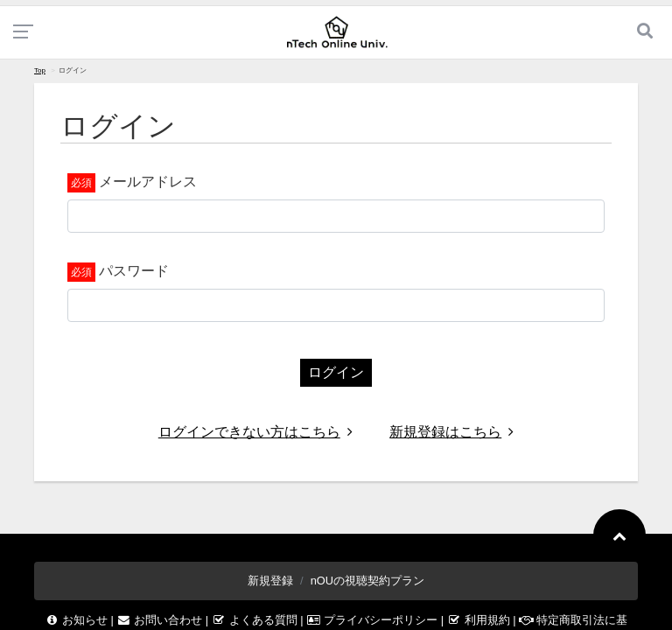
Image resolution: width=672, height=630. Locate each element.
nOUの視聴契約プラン (367, 581)
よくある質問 (256, 620)
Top (40, 70)
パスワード (134, 271)
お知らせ (78, 620)
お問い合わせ (161, 620)
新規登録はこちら (451, 432)
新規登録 (270, 581)
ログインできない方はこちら (255, 432)
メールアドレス (148, 182)
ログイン (336, 372)
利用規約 (480, 620)
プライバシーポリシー (374, 620)
